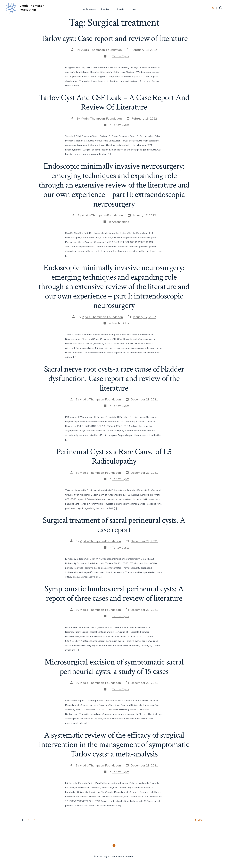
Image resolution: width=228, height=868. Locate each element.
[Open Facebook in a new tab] (213, 8)
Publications (89, 9)
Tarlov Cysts (121, 56)
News (133, 9)
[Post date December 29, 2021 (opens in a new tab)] (142, 400)
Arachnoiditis (121, 222)
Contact (106, 9)
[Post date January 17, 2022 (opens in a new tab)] (142, 216)
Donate (120, 9)
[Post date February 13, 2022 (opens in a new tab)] (142, 50)
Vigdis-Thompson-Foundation (101, 50)
